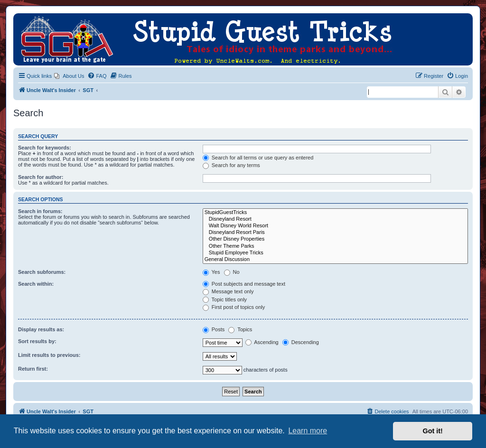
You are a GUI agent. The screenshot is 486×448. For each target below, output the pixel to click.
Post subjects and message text (244, 284)
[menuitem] (69, 76)
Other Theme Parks (335, 246)
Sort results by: (37, 341)
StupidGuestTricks (335, 213)
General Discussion (335, 260)
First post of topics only (234, 307)
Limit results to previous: (49, 355)
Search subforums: (42, 272)
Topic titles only (225, 299)
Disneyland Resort (335, 219)
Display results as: (41, 329)
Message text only (228, 291)
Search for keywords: (45, 148)
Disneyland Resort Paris (335, 233)
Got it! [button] (433, 431)
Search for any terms (231, 165)
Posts (214, 329)
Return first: (33, 369)
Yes (211, 272)
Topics (240, 329)
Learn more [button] (308, 431)
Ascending (262, 342)
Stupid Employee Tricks (335, 253)
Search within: (36, 284)
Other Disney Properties (335, 239)
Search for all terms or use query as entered (258, 158)
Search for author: (41, 177)
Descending (301, 342)
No (232, 272)
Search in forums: (40, 211)
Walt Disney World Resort (335, 226)
